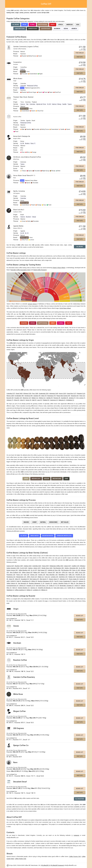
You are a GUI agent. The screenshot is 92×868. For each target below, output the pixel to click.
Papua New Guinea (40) (63, 396)
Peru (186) (35, 393)
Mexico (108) (10, 396)
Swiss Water (34, 536)
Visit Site (80, 57)
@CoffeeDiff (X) (46, 865)
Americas (69, 25)
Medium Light (36, 479)
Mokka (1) (29, 590)
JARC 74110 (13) (32, 577)
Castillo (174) (76, 566)
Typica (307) (45, 566)
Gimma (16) (34, 575)
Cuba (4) (22, 400)
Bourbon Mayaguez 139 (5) (46, 581)
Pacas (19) (19, 575)
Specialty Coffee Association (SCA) (21, 270)
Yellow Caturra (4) (12, 583)
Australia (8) (64, 398)
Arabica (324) (28, 566)
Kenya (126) (62, 393)
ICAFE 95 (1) (72, 588)
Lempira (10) (54, 577)
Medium (47, 479)
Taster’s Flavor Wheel (59, 268)
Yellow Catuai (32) (27, 572)
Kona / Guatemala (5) (65, 581)
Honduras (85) (29, 396)
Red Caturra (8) (34, 579)
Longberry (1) (37, 590)
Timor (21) (82, 396)
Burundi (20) (10, 398)
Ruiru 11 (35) (76, 570)
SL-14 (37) (34, 570)
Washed (26, 522)
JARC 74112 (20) (80, 572)
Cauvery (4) (49, 583)
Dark (66, 479)
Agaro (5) (75, 581)
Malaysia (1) (62, 400)
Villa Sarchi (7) (44, 579)
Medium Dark (57, 479)
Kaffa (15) (72, 575)
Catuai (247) (68, 566)
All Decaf (24, 536)
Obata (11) (41, 577)
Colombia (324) (37, 566)
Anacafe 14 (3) (31, 586)
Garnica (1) (34, 588)
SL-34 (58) (82, 568)
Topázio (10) (72, 577)
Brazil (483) (19, 393)
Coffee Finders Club (20, 859)
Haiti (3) (34, 400)
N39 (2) (15, 588)
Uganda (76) (37, 396)
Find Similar (80, 53)
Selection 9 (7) (64, 579)
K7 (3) (57, 586)
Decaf (24, 25)
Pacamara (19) (11, 575)
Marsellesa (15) (63, 575)
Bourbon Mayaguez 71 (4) (37, 583)
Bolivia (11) (42, 398)
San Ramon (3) (81, 583)
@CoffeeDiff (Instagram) (57, 865)
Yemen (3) (28, 400)
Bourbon (57, 29)
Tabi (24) (58, 572)
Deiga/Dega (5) (26, 581)
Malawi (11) (35, 398)
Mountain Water (48, 536)
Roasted (24, 323)
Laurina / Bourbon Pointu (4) (61, 583)
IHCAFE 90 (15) (80, 575)
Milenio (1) (44, 590)
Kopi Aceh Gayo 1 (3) (42, 586)
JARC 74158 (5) (11, 581)
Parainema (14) (11, 577)
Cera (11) (47, 577)
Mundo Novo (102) (47, 568)
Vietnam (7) (10, 400)
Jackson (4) (82, 581)
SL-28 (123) (24, 568)
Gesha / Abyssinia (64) (71, 568)
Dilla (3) (73, 583)
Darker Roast (33, 29)
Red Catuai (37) (42, 570)
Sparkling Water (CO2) (64, 536)
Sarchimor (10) (63, 577)
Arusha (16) (42, 575)
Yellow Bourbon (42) (24, 570)
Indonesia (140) (54, 393)
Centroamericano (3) (12, 586)
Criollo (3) (52, 586)
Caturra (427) (10, 566)
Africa (61, 25)
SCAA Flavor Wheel (65, 308)
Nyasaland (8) (25, 579)
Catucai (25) (51, 572)
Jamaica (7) (72, 398)
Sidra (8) (17, 579)
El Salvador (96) (19, 396)
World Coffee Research (40, 270)
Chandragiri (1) (81, 588)
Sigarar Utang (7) (54, 579)
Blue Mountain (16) (52, 575)
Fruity (53, 25)
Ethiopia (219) (27, 393)
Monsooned (53, 522)
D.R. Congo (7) (81, 398)
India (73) (44, 396)
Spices (33, 323)
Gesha (66, 29)
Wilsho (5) (34, 581)
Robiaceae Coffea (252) (56, 566)
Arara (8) (11, 579)
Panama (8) (57, 398)
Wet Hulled (65, 522)
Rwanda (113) (81, 393)
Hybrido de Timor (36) (54, 570)
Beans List (80, 616)
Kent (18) (26, 575)
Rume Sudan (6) (74, 579)
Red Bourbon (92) (59, 568)
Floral (32, 25)
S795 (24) (65, 572)
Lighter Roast (46, 29)
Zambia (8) (49, 398)
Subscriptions (20, 29)
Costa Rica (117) (71, 393)
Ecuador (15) (18, 398)
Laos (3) (39, 400)
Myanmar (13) (27, 398)
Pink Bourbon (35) (66, 570)
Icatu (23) (71, 572)
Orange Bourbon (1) (24, 588)
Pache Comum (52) (12, 570)
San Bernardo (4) (23, 583)
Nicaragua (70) (51, 396)
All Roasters (80, 799)
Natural (43, 522)
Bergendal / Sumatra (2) (67, 586)
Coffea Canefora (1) (20, 590)
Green (26, 479)
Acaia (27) (44, 572)
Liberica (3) (22, 586)
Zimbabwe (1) (70, 400)
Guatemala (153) (44, 393)
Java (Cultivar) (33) (15, 572)
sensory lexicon (32, 304)
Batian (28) (37, 572)
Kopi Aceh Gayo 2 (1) (60, 588)
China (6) (16, 400)
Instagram (76, 835)
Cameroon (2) (54, 400)
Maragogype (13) (21, 577)
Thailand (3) (46, 400)
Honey (35, 522)
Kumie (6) (82, 579)
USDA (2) (77, 586)
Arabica (74, 29)
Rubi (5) (19, 581)
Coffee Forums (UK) (75, 857)
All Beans (16, 25)
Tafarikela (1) (10, 590)
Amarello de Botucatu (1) (45, 588)
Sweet (53, 323)
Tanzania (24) (75, 396)
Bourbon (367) (19, 566)
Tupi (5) (56, 581)
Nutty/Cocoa (43, 25)
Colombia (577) (11, 393)
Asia (78, 25)
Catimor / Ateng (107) (34, 568)
